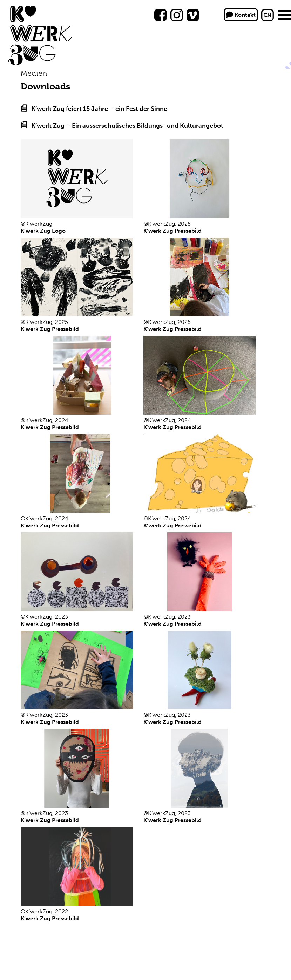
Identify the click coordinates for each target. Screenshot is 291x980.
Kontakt (241, 15)
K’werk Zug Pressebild (172, 231)
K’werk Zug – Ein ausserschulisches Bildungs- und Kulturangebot (127, 126)
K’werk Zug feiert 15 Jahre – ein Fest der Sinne (99, 109)
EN (268, 15)
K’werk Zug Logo (43, 231)
